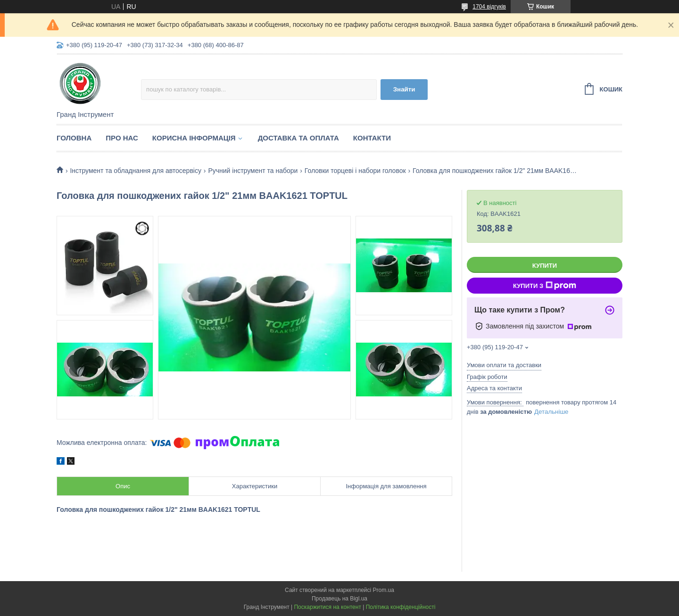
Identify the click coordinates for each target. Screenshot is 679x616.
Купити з (545, 286)
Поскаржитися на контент (327, 607)
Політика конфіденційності (401, 607)
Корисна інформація (194, 138)
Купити (545, 266)
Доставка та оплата (298, 138)
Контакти (372, 138)
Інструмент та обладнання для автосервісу (136, 171)
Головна (74, 138)
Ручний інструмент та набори (253, 171)
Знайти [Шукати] (404, 89)
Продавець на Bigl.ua (339, 599)
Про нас (122, 138)
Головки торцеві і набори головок (355, 171)
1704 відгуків (489, 7)
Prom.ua (384, 590)
